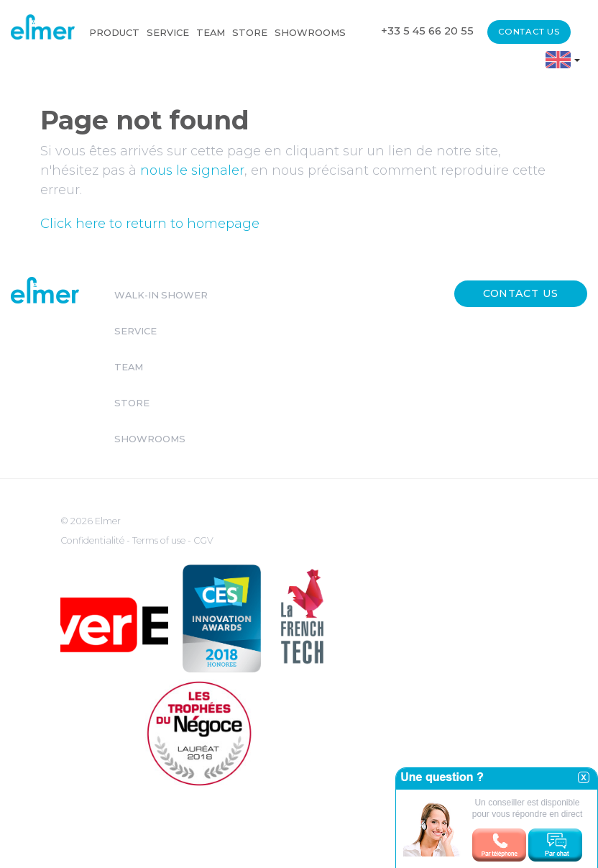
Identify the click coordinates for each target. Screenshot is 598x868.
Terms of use (160, 540)
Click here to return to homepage (150, 224)
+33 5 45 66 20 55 (427, 31)
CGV (203, 540)
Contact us (529, 32)
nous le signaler (192, 170)
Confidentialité (93, 540)
